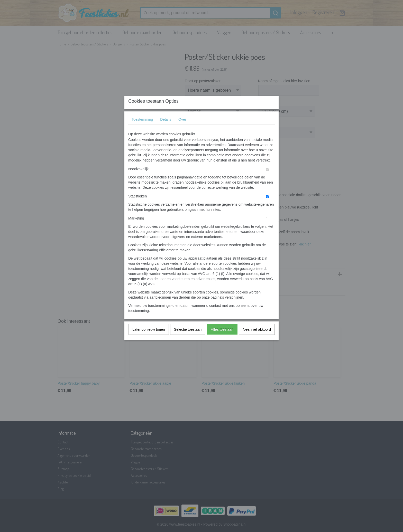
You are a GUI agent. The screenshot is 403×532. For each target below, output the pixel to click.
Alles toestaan (222, 340)
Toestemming (142, 130)
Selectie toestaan (188, 340)
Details (166, 130)
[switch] (268, 180)
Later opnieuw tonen (149, 340)
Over (182, 130)
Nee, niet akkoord (257, 340)
